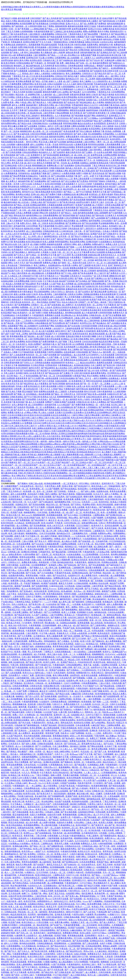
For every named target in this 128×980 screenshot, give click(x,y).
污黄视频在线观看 (114, 147)
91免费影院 (118, 844)
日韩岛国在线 (73, 229)
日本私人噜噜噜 (115, 833)
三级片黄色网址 (95, 150)
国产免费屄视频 (78, 405)
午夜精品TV (102, 857)
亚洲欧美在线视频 (51, 762)
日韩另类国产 (36, 18)
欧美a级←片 (10, 691)
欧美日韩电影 (109, 688)
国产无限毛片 (65, 39)
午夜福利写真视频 (26, 628)
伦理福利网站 (108, 134)
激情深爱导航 (26, 39)
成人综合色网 (79, 355)
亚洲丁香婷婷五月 (116, 265)
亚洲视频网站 (30, 297)
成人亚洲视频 (73, 163)
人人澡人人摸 (36, 909)
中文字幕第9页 (110, 305)
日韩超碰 (18, 725)
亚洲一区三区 (96, 620)
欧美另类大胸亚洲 (59, 271)
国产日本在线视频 (79, 150)
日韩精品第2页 (32, 328)
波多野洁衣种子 (100, 930)
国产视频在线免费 (17, 791)
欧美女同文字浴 (12, 384)
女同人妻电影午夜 (19, 405)
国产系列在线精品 (52, 410)
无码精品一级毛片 (46, 126)
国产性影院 (85, 518)
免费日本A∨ (110, 838)
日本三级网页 (96, 365)
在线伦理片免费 (54, 815)
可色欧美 (59, 523)
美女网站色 (42, 830)
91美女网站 (79, 823)
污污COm (76, 502)
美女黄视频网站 (95, 134)
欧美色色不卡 (98, 526)
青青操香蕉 (6, 715)
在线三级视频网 (101, 213)
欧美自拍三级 (120, 728)
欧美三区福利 (53, 783)
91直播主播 (10, 696)
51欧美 (72, 510)
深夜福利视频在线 (13, 851)
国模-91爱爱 (56, 775)
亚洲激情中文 (36, 155)
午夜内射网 (99, 736)
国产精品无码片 (93, 618)
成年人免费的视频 (115, 604)
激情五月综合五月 (55, 865)
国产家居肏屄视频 (67, 215)
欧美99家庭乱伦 (20, 150)
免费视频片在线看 (52, 315)
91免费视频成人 (49, 407)
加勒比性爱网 (86, 76)
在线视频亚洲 (102, 867)
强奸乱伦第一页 (19, 502)
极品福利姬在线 (33, 66)
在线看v (96, 665)
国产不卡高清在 (49, 518)
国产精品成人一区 (57, 399)
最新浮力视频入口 (87, 867)
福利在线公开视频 (111, 39)
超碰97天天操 (88, 520)
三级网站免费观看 (68, 544)
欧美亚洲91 (83, 489)
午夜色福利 (31, 547)
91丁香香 (101, 896)
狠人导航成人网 (115, 667)
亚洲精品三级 (111, 941)
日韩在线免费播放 (30, 152)
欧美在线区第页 (94, 310)
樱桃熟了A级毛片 (14, 809)
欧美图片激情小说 (24, 373)
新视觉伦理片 (13, 89)
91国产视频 (97, 691)
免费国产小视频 (52, 402)
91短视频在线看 (55, 123)
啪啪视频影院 (59, 778)
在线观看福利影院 (110, 381)
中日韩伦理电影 (37, 365)
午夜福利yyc (78, 817)
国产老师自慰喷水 (78, 707)
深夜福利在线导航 (26, 828)
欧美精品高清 (53, 851)
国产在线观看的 (37, 68)
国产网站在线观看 (96, 746)
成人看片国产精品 (113, 334)
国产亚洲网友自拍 (73, 223)
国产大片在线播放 (45, 573)
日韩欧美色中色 (8, 339)
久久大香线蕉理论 (100, 81)
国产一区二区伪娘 (86, 260)
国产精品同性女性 (74, 951)
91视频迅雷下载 (35, 147)
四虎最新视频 (34, 45)
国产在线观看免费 (111, 696)
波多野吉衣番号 (83, 202)
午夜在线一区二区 (68, 949)
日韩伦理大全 (69, 394)
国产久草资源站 (101, 168)
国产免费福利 (87, 649)
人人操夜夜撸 (116, 917)
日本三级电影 (108, 126)
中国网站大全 (101, 297)
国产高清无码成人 (94, 231)
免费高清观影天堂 (72, 704)
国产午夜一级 (51, 549)
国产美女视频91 (8, 95)
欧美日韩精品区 (99, 347)
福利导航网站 (94, 221)
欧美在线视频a (32, 376)
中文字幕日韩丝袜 (102, 176)
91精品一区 (72, 809)
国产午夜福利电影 (103, 660)
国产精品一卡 (112, 767)
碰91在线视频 (100, 649)
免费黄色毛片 (118, 313)
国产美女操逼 (55, 210)
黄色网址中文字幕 (48, 255)
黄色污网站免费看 (61, 675)
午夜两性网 (100, 604)
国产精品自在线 (52, 373)
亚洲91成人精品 (38, 194)
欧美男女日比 (86, 323)
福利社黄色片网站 (21, 60)
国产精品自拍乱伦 (59, 946)
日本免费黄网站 (118, 92)
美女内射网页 (19, 231)
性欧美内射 (58, 833)
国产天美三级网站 (71, 978)
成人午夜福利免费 (89, 313)
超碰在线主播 (94, 255)
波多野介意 (66, 817)
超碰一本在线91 (115, 497)
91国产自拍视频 (49, 355)
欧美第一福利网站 (11, 307)
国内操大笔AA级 (8, 55)
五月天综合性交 (82, 841)
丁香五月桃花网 (93, 158)
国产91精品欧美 (46, 502)
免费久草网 (67, 667)
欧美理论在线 (29, 794)
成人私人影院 (64, 520)
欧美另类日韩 (26, 89)
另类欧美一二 (74, 491)
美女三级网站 (73, 349)
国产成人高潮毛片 (108, 922)
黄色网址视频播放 (119, 554)
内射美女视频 (80, 45)
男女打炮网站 (93, 376)
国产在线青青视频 (78, 646)
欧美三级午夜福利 (17, 533)
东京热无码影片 (112, 907)
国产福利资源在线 (107, 21)
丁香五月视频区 (42, 775)
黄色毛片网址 (32, 142)
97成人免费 (26, 610)
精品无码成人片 (110, 762)
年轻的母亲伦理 (85, 662)
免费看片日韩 (105, 376)
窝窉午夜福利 (107, 194)
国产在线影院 (96, 71)
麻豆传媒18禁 (83, 794)
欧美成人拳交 (53, 723)
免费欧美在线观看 (114, 544)
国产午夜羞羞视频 (20, 667)
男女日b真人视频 (46, 142)
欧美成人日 (70, 615)
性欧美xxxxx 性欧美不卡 (113, 712)
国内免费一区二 (110, 352)
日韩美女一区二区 (45, 854)
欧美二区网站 (22, 334)
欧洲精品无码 (59, 286)
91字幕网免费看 (14, 84)
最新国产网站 (96, 717)
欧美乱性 (36, 844)
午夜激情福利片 (72, 883)
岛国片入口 (80, 644)
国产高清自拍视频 (37, 505)
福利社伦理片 (34, 368)
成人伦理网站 (23, 526)
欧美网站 (93, 583)
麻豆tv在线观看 (62, 791)
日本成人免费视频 (23, 213)
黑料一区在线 (7, 108)
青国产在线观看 (88, 917)
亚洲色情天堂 (112, 123)
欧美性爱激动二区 (92, 512)
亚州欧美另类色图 (63, 914)
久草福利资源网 (20, 641)
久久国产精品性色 (15, 736)
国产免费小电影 (77, 791)
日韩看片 (71, 872)
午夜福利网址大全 (67, 825)
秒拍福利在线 (117, 286)
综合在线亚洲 (17, 938)
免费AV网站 (68, 717)
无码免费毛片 (15, 675)
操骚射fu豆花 (114, 625)
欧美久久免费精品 (98, 402)
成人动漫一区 (83, 189)
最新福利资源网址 (57, 137)
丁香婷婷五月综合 (100, 210)
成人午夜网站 (98, 102)
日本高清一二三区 (90, 502)
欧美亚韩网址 (95, 129)
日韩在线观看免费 (80, 731)
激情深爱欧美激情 (100, 208)
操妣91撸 (114, 893)
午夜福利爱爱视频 (30, 702)
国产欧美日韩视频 (57, 384)
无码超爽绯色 (13, 591)
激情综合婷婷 (34, 252)
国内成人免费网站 (53, 260)
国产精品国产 (78, 972)
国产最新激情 (99, 250)
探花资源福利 (60, 794)
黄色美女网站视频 (100, 749)
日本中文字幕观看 (104, 336)
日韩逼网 (92, 857)
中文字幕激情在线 (61, 257)
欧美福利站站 (119, 242)
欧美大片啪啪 (7, 639)
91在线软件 (44, 702)
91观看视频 (104, 928)
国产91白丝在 (38, 544)
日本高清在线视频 (90, 342)
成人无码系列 (60, 557)
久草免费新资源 (8, 68)
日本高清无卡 (15, 744)
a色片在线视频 (43, 297)
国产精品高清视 (119, 720)
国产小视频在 (64, 641)
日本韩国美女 (96, 399)
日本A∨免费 (23, 570)
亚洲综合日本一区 (68, 820)
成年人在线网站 (37, 144)
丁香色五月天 (7, 171)
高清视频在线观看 (55, 515)
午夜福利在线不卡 (47, 649)
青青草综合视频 (35, 962)
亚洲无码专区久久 (108, 255)
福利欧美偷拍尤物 (119, 552)
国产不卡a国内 (67, 841)
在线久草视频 (80, 954)
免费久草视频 (19, 328)
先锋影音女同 (113, 394)
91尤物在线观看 (81, 583)
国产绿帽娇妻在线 (55, 846)
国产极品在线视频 (76, 967)
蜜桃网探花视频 (81, 838)
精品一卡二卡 (19, 376)
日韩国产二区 (84, 302)
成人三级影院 (61, 392)
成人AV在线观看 (14, 970)
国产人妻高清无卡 (88, 229)
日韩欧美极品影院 (118, 113)
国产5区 (56, 581)
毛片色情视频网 (12, 599)
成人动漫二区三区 (82, 155)
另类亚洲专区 (11, 828)
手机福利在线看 (100, 84)
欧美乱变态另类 (36, 667)
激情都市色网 (65, 29)
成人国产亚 (110, 825)
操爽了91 (26, 893)
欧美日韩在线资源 (13, 331)
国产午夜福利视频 (117, 168)
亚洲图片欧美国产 (45, 754)
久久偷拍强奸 (46, 95)
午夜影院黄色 (81, 562)
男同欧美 (35, 773)
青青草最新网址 (62, 242)
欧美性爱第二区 (8, 544)
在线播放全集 (61, 326)
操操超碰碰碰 (79, 158)
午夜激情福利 (111, 765)
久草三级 (112, 780)
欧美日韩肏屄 (22, 368)
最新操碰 (72, 794)
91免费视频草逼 (10, 173)
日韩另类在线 (15, 302)
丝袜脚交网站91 (119, 936)
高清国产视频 (60, 936)
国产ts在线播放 (31, 126)
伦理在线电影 (9, 155)
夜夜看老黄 (44, 562)
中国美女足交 (119, 121)
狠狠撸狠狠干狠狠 (94, 200)
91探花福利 (66, 686)
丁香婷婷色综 (92, 928)
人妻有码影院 (19, 596)
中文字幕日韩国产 (61, 975)
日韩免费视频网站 (90, 683)
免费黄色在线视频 (78, 741)
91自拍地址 (14, 941)
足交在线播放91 (66, 47)
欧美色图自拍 (67, 21)
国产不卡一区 (89, 160)
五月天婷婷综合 (14, 657)
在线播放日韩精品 (36, 904)
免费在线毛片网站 (46, 105)
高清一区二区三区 (23, 880)
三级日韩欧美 (34, 34)
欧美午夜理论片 (21, 859)
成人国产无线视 (43, 336)
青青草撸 (8, 720)
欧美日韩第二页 (22, 113)
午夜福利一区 (15, 200)
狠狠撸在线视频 (76, 268)
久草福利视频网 (70, 528)
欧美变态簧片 (40, 933)
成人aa (5, 554)
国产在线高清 (19, 407)
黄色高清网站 (82, 315)
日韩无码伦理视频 (38, 134)
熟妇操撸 (102, 880)
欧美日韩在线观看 (105, 505)
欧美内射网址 (108, 310)
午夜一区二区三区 (65, 252)
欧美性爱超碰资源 (110, 610)
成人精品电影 (109, 759)
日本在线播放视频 (106, 678)
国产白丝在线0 (74, 326)
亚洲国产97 (37, 602)
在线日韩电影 (61, 349)
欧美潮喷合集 (57, 208)
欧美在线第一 (19, 142)
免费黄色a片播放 (50, 263)
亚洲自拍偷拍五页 (32, 878)
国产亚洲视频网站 (22, 305)
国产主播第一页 (89, 152)
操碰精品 (20, 696)
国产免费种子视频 (53, 194)
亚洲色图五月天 (116, 116)
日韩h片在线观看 (54, 84)
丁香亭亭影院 (38, 880)
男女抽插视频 (21, 904)
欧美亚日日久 (93, 899)
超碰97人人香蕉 (55, 81)
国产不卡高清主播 (55, 970)
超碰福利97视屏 (8, 933)
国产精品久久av (95, 352)
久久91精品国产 (64, 405)
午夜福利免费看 (69, 830)
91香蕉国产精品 (79, 376)
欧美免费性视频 (95, 904)
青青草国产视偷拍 (97, 181)
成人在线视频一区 (75, 58)
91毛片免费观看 (81, 962)
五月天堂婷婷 (52, 870)
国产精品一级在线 (98, 302)
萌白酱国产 (23, 752)
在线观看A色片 (78, 715)
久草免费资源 (49, 560)
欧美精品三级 (15, 775)
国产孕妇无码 (71, 50)
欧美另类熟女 (61, 66)
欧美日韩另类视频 (53, 184)
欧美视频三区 (56, 189)
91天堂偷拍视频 (97, 179)
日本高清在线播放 (67, 378)
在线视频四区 (34, 71)
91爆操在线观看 (22, 144)
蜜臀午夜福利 (10, 531)
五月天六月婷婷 (85, 184)
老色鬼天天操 (17, 163)
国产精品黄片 (75, 92)
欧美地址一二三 (72, 363)
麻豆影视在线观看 (97, 334)
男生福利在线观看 (49, 45)
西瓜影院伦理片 (68, 129)
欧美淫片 (5, 938)
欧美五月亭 (52, 907)
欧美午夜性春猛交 (25, 292)
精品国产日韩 (102, 520)
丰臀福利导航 (30, 620)
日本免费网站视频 (21, 281)
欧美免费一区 (29, 491)
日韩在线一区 (41, 683)
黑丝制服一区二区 (34, 407)
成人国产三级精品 (71, 81)
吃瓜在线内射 (83, 300)
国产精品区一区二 (19, 236)
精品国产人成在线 (117, 187)
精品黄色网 (35, 799)
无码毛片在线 (36, 281)
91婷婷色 (52, 691)
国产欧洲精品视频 (116, 880)
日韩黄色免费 (110, 794)
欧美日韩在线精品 (15, 825)
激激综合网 (7, 641)
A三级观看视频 (74, 943)
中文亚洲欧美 (7, 615)
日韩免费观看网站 (50, 215)
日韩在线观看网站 (47, 930)
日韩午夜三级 (52, 179)
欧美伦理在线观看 (52, 339)
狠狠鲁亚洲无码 (112, 102)
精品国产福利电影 (77, 100)
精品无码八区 (52, 505)
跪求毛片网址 (76, 901)
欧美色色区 (104, 502)
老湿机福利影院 (68, 688)
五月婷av (123, 665)
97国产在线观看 (99, 147)
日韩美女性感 (36, 686)
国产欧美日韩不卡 (95, 536)
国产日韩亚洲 (48, 268)
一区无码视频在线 (41, 959)
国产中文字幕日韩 (32, 397)
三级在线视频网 (95, 652)
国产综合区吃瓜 (60, 575)
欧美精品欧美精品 (82, 365)
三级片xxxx (108, 568)
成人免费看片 (92, 972)
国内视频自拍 (9, 368)
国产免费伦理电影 (49, 731)
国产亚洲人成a (72, 896)
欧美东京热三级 (113, 166)
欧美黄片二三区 (33, 801)
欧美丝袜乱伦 (34, 386)
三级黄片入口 (89, 58)
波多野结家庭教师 (79, 29)
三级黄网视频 (31, 681)
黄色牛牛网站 (103, 31)
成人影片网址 (106, 318)
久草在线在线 (11, 265)
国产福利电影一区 (19, 26)
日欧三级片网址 (38, 678)
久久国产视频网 (52, 489)
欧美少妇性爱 (92, 386)
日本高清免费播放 (88, 862)
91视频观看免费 (85, 210)
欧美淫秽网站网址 (98, 284)
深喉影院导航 (115, 271)
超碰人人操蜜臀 (42, 628)
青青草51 (113, 749)
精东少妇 (12, 625)
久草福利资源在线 (26, 875)
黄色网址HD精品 (23, 194)
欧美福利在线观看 (80, 801)
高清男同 (32, 914)
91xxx (85, 901)
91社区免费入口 (110, 578)
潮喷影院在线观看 (77, 110)
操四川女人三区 (66, 179)
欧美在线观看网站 (46, 76)
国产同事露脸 (79, 678)
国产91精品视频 (58, 176)
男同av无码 (89, 951)
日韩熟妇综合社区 (73, 846)
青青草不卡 (95, 788)
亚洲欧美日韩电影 (50, 279)
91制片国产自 (22, 920)
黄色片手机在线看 (104, 349)
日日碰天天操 (102, 239)
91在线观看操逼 (90, 539)
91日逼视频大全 (26, 978)
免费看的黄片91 (83, 673)
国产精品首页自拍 (23, 615)
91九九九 (26, 773)
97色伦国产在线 (111, 410)
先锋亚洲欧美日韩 (51, 686)
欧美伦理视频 (32, 342)
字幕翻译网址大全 (90, 257)
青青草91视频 (70, 594)
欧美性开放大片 (70, 234)
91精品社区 (95, 770)
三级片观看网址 (40, 55)
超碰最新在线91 (75, 780)
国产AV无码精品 (11, 218)
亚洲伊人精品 (112, 328)
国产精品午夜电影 (106, 95)
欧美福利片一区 (24, 313)
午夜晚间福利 (69, 389)
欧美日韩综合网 (117, 828)
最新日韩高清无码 (73, 152)
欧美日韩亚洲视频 (32, 100)
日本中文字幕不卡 (94, 715)
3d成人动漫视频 (111, 179)
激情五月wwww (50, 589)
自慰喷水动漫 (102, 229)
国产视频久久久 (37, 568)
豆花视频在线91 (50, 886)
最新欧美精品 (77, 239)
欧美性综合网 (118, 376)
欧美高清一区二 (29, 302)
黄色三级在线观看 (81, 179)
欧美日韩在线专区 (61, 773)
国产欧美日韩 (109, 365)
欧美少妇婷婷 (47, 523)
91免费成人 (117, 854)
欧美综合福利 (23, 37)
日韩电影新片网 (75, 552)
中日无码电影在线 (117, 541)
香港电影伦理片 (117, 31)
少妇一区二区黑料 (87, 79)
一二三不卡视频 (50, 602)
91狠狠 (117, 770)
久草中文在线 (26, 184)
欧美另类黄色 (46, 289)
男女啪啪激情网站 (106, 223)
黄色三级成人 (102, 226)
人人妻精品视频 (37, 29)
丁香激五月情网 (46, 891)
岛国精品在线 (102, 160)
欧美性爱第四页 (66, 134)
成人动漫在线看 (8, 113)
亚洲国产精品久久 (69, 662)
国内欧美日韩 (101, 497)
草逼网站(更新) (89, 505)
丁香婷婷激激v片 (25, 265)
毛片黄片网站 (7, 328)
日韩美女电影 (88, 694)
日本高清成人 (42, 399)
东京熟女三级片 (115, 599)
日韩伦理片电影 (114, 284)
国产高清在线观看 (51, 155)
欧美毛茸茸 (6, 667)
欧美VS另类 (86, 641)
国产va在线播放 (99, 780)
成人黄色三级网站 (40, 139)
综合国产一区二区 (21, 770)
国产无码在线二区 (72, 744)
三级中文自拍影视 (116, 959)
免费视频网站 (119, 533)
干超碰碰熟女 (98, 184)
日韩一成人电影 (29, 210)
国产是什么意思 (32, 696)
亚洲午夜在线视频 (48, 386)
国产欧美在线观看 (85, 273)
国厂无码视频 (97, 581)
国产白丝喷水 (84, 292)
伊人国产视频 (61, 342)
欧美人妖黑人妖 (78, 386)
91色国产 (32, 830)
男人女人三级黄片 (17, 841)
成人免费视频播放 (114, 641)
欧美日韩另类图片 (111, 954)
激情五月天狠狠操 (44, 163)
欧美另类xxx (27, 851)
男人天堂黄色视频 (72, 297)
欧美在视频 (97, 696)
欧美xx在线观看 (99, 394)
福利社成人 (40, 673)
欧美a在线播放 (82, 129)
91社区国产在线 (50, 712)
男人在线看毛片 (30, 936)
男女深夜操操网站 (42, 292)
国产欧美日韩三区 (67, 886)
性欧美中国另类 (85, 783)
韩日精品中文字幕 (36, 150)
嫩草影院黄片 (66, 599)
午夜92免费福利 (14, 208)
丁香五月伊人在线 (69, 260)
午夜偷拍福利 (59, 665)
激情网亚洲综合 (51, 236)
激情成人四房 (87, 250)
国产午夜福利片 (72, 323)
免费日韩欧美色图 (26, 47)
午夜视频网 (108, 754)
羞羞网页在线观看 (104, 363)
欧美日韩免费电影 (57, 223)
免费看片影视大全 (15, 413)
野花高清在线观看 (19, 962)
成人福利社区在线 (96, 681)
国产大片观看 (46, 510)
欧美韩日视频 (69, 37)
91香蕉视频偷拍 (50, 596)
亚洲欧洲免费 (65, 957)
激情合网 (5, 928)
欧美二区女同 (9, 360)
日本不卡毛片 (19, 263)
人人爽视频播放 (43, 187)
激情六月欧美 (92, 95)
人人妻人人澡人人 (92, 773)
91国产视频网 (97, 518)
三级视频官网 (78, 568)
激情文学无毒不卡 (74, 912)
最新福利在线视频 (75, 26)
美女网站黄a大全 (68, 315)
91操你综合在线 (56, 586)
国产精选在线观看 (117, 786)
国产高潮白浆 (79, 407)
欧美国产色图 (95, 300)
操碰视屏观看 (94, 389)
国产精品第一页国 (11, 323)
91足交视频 (52, 644)
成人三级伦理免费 (61, 95)
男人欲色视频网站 (61, 200)
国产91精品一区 (33, 255)
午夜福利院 (95, 962)
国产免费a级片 (36, 612)
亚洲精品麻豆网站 (21, 846)
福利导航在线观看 (37, 334)
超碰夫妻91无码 (120, 26)
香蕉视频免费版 (16, 336)
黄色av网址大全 (29, 168)
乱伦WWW (110, 654)
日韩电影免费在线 (59, 702)
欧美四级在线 (7, 66)
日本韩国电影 (111, 518)
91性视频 (77, 604)
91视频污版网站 (50, 962)
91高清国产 (96, 820)
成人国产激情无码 (81, 625)
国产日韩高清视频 (13, 152)
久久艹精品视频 (62, 276)
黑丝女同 (111, 723)
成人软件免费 (32, 823)
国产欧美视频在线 (40, 24)
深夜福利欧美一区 (30, 717)
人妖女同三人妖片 (31, 539)
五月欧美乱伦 (45, 757)
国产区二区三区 (113, 87)
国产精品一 (97, 875)
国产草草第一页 (20, 549)
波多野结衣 (63, 696)
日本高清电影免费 (38, 883)
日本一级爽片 (113, 970)
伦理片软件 (22, 625)
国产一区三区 (71, 970)
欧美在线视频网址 (13, 192)
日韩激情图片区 (65, 334)
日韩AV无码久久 (58, 292)
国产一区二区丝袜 (11, 131)
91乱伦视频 (30, 870)
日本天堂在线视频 (47, 533)
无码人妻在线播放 (73, 286)
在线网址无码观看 (109, 665)
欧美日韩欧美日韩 (113, 499)
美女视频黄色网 (20, 528)
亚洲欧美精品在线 (80, 573)
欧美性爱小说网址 (70, 265)
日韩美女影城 (103, 326)
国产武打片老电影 (46, 381)
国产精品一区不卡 (13, 646)
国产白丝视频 (60, 142)
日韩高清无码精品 (38, 859)
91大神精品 (18, 788)
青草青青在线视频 (96, 144)
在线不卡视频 (106, 943)
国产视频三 (54, 817)
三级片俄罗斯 (32, 633)
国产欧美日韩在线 (67, 202)
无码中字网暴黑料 (15, 247)
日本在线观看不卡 (69, 184)
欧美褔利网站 (14, 589)
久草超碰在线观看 (21, 129)
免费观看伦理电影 (71, 933)
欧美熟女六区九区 (48, 397)
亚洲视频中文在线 (85, 612)
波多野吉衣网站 (91, 68)
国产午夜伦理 (63, 100)
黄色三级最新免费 (55, 636)
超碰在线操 (46, 736)
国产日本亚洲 (28, 347)
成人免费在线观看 (118, 142)
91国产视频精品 (97, 37)
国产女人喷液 (74, 250)
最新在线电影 (79, 60)
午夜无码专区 (13, 738)
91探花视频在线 (108, 360)
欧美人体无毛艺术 (55, 526)
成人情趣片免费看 (38, 244)
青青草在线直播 (22, 639)
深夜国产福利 (28, 646)
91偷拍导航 (104, 575)
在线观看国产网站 (15, 326)
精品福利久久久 (45, 152)
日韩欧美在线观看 (45, 744)
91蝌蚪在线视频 (78, 126)
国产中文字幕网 (40, 234)
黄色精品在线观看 (100, 636)
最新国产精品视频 (116, 930)
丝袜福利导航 (50, 405)
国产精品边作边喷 (11, 370)
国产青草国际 (23, 29)
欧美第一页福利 (120, 342)
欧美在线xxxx (7, 880)
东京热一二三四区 (94, 733)
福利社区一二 (34, 289)
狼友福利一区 (82, 738)
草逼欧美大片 (63, 633)
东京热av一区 (80, 591)
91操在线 (123, 886)
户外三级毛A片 (95, 578)
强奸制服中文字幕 (61, 757)
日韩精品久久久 (114, 489)
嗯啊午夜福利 (53, 89)
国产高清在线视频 (77, 200)
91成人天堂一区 (91, 757)
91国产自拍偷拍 (22, 728)
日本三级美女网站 (13, 862)
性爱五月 (120, 723)
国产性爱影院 (8, 746)
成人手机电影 (40, 654)
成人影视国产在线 (107, 938)
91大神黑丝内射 (8, 81)
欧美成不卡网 (82, 549)
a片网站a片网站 (31, 413)
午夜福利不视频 (86, 547)
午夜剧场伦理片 (39, 723)
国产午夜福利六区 (43, 665)
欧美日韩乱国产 (120, 318)
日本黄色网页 (49, 954)
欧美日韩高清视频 (11, 39)
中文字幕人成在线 (47, 633)
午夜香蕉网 (31, 631)
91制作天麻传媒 (77, 854)
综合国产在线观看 (63, 801)
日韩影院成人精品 (90, 846)
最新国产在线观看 (23, 586)
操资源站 (5, 494)
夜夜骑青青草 (21, 378)
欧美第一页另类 (12, 184)
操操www (73, 920)
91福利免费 (16, 928)
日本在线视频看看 (64, 376)
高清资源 (71, 673)
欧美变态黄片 (7, 226)
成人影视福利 (51, 880)
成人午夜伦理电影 (63, 105)
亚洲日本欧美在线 (36, 528)
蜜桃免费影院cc (47, 116)
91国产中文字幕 (86, 754)
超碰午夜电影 (120, 505)
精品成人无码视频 (13, 284)
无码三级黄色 (55, 717)
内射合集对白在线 (88, 137)
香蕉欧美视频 (109, 715)
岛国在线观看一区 (63, 381)
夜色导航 (74, 531)
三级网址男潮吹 (65, 699)
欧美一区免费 (121, 223)
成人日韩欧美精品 (79, 975)
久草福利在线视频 (75, 392)
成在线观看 (6, 883)
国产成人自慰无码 (21, 799)
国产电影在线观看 (54, 37)
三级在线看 (60, 759)
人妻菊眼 (93, 533)
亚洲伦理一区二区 (62, 715)
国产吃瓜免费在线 (57, 323)
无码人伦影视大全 (20, 604)
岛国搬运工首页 (78, 922)
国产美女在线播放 (92, 368)
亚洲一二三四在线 (23, 321)
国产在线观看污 (37, 129)
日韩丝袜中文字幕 (30, 276)
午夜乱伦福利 (75, 121)
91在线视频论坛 (105, 242)
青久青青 (41, 870)
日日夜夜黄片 (15, 497)
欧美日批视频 (45, 497)
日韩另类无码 (121, 355)
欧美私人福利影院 (39, 218)
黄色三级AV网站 (46, 250)
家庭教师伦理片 (29, 759)
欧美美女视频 (17, 949)
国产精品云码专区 (15, 620)
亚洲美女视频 (29, 42)
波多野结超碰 (7, 60)
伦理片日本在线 (24, 166)
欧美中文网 (40, 594)
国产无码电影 (60, 491)
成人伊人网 (51, 531)
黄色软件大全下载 (30, 192)
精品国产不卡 (51, 334)
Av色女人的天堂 (13, 234)
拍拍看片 (114, 702)
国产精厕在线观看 (96, 197)
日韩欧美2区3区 (83, 402)
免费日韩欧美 (105, 854)
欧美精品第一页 (99, 615)
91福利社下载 (39, 531)
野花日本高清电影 (66, 644)
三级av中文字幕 (12, 223)
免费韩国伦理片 (106, 675)
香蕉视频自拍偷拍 (61, 736)
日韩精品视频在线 (45, 943)
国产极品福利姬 (59, 552)
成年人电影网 (59, 52)
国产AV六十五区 (31, 247)
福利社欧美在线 (72, 384)
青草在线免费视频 (15, 765)
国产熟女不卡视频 (79, 236)
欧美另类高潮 (7, 523)
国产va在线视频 (98, 218)
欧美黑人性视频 (106, 823)
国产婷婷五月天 (114, 510)
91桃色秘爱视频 (105, 844)
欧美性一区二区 (110, 691)
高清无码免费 (15, 541)
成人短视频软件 (31, 326)
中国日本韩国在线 (69, 728)
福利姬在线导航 (97, 957)
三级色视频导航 (60, 294)
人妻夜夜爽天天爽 (9, 733)
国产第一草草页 (99, 87)
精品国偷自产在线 (34, 279)
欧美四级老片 (17, 250)
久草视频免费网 (8, 817)
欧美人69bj (24, 941)
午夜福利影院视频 (41, 31)
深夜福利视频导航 (88, 52)
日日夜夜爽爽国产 (39, 565)
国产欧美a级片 (69, 738)
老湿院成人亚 (95, 194)
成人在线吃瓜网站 (52, 129)
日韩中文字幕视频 (34, 712)
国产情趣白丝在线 (57, 50)
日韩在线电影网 (24, 741)
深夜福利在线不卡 (32, 286)
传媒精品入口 (80, 47)
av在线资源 (82, 633)
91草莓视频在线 (48, 657)
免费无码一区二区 (115, 738)
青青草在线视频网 (30, 862)
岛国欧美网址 (13, 79)
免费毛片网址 (65, 878)
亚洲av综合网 (109, 620)
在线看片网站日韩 (40, 213)
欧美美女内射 (99, 510)
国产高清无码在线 (96, 173)
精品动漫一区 (21, 95)
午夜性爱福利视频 (23, 179)
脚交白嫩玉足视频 (15, 126)
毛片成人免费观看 (79, 578)
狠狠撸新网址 (32, 533)
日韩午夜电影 (13, 565)
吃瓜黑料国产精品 (90, 121)
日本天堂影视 (102, 276)
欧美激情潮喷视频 (100, 786)
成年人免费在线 (38, 720)
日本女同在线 (30, 765)
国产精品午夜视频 (102, 949)
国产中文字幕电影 (84, 192)
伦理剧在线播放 (23, 63)
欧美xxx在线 (35, 920)
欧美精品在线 (102, 163)
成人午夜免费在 (50, 786)
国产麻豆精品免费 (99, 292)
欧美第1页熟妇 (107, 389)
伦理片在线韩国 (31, 250)
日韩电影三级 (14, 552)
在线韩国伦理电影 (86, 812)
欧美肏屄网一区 (102, 893)
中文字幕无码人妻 (106, 670)
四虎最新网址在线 (30, 780)
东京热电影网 (69, 347)
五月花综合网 (15, 893)
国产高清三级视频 (72, 636)
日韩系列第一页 (24, 139)
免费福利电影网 (89, 187)
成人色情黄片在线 (106, 817)
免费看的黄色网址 (65, 938)
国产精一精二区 (99, 97)
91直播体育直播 (80, 144)
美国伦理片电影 (94, 591)
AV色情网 (92, 633)
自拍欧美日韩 (36, 121)
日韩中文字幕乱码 (65, 954)
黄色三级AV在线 (55, 654)
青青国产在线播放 (57, 670)
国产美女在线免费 (104, 171)
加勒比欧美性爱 (72, 52)
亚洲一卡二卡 (69, 654)
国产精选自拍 (17, 229)
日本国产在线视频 (109, 899)
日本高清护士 (21, 344)
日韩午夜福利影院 (54, 917)
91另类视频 (33, 930)
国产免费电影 (100, 24)
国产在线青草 (45, 707)
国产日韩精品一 (74, 670)
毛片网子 (110, 531)
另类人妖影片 (9, 373)
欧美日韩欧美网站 (81, 339)
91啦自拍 (68, 570)
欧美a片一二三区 (83, 907)
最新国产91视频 (109, 591)
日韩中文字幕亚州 (11, 197)
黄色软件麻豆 (111, 184)
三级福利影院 (54, 610)
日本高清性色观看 (106, 100)
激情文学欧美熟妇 (51, 639)
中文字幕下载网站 (115, 260)
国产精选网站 (77, 321)
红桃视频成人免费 (96, 765)
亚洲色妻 (32, 704)
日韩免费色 (28, 970)
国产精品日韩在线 (113, 586)
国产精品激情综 (48, 368)
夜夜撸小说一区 (25, 50)
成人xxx (25, 589)
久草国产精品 (57, 389)
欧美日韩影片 (36, 639)
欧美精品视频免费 (52, 483)
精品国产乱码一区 (15, 271)
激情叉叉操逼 (90, 26)
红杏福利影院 (90, 331)
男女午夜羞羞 (42, 284)
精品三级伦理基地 (19, 273)
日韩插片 (45, 607)
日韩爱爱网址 (114, 933)
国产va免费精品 (105, 121)
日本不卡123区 (73, 875)
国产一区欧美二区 (44, 554)
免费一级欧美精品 (67, 63)
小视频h (79, 886)
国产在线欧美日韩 (90, 286)
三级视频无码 (99, 531)
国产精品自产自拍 (30, 497)
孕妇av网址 (74, 518)
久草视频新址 (92, 407)
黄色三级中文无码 (88, 828)
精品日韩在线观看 (10, 978)
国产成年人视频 (88, 491)
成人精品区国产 (97, 189)
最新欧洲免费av (39, 357)
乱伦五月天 (99, 494)
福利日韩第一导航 (109, 344)
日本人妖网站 (63, 92)
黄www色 (33, 783)
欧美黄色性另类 (115, 84)
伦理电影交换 (39, 499)
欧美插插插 (87, 702)
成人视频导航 (47, 791)
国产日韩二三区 (23, 155)
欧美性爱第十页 (102, 113)
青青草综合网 (30, 300)
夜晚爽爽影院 (98, 654)
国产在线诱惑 (59, 152)
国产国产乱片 (11, 951)
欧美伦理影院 (9, 63)
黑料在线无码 (19, 215)
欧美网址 (32, 854)
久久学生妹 (63, 836)
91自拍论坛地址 (106, 42)
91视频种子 (78, 710)
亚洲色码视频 (107, 129)
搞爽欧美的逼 (108, 29)
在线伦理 (12, 896)
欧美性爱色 (29, 618)
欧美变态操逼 (111, 528)
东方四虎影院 (80, 305)
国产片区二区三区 (82, 667)
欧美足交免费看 (61, 510)
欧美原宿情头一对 (90, 778)
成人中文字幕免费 (81, 252)
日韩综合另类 (61, 76)
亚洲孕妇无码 (32, 58)
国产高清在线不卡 (51, 202)
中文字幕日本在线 (50, 281)
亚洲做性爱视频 (107, 321)
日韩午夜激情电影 (104, 392)
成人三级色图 (39, 599)
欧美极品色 (108, 602)
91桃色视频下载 (105, 105)
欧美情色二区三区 (70, 828)
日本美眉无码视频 (89, 326)
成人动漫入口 (119, 336)
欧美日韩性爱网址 (25, 896)
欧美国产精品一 (110, 236)
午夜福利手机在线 (63, 573)
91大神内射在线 (66, 231)
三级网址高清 (59, 875)
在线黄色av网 (72, 681)
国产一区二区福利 (53, 828)
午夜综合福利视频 (95, 657)
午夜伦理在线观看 (117, 163)
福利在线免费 (7, 394)
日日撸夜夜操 (85, 515)
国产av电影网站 (99, 723)
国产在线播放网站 (38, 181)
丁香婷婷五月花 (103, 92)
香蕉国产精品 (103, 862)
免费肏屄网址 (28, 84)
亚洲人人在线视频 (50, 318)
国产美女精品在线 (9, 189)
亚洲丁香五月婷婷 (105, 865)
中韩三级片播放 (37, 770)
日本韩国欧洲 (28, 746)
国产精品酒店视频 (17, 573)
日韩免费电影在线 (32, 788)
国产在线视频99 (67, 166)
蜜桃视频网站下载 (75, 271)
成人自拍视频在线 (65, 407)
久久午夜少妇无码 (56, 139)
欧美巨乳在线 (100, 662)
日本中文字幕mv (99, 933)
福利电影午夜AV (50, 344)
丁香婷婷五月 (104, 34)
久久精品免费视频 (50, 147)
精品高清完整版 (105, 342)
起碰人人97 (7, 510)
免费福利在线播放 (24, 55)
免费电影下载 (98, 131)
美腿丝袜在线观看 (84, 494)
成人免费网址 (82, 221)
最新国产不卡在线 (63, 507)
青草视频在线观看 (76, 936)
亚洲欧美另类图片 (10, 925)
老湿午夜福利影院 (24, 360)
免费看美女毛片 (95, 954)
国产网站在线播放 (117, 137)
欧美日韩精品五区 (43, 875)
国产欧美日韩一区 (37, 604)
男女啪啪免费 (77, 226)
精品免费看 (108, 707)
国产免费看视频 (23, 520)
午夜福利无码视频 (69, 851)
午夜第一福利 (45, 575)
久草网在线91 (106, 778)
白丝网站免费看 (110, 155)
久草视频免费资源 (52, 273)
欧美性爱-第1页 (95, 18)
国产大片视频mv (91, 118)
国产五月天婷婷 (79, 639)
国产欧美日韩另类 (39, 951)
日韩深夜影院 (23, 507)
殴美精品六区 (71, 547)
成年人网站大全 (65, 625)
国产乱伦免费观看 (58, 160)
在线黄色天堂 (74, 575)
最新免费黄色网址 (98, 373)
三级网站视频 (116, 594)
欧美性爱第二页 (37, 489)
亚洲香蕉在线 (17, 381)
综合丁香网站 (48, 26)
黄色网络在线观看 (73, 313)
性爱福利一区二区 (88, 775)
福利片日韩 (6, 788)
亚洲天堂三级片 (97, 202)
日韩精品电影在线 (50, 231)
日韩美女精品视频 (112, 205)
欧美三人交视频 (69, 612)
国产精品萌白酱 (64, 788)
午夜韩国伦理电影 (56, 547)
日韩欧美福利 (51, 957)
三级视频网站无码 (80, 533)
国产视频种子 (54, 830)
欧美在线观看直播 (108, 294)
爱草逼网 (85, 744)
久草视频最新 (118, 925)
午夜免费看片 (75, 257)
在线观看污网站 (73, 893)
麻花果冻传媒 (24, 21)
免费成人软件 (26, 660)
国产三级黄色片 (54, 173)
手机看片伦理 (43, 631)
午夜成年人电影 (99, 628)
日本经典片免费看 (17, 58)
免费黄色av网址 (105, 533)
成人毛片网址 (21, 830)
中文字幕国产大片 (91, 686)
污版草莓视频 (53, 838)
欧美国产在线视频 (83, 205)
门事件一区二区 (102, 142)
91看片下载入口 (81, 770)
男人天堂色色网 (35, 652)
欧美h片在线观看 (97, 252)
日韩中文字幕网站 (34, 596)
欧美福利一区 (44, 681)
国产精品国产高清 (25, 189)
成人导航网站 (52, 720)
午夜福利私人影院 (94, 762)
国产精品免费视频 (115, 402)
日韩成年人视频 (39, 179)
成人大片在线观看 (36, 402)
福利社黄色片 (61, 331)
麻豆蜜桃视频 (42, 210)
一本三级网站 (36, 786)
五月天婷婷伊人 (93, 355)
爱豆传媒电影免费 (21, 815)
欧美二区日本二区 (56, 896)
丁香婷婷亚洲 (84, 581)
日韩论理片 (122, 507)
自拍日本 (108, 657)
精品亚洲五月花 (20, 87)
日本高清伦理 (116, 962)
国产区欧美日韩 (65, 344)
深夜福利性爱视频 (77, 95)
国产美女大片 (41, 541)
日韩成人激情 (96, 596)
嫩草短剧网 (115, 862)
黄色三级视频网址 (73, 74)
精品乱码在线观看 (48, 100)
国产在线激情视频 (40, 586)
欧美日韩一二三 (79, 39)
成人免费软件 (25, 733)
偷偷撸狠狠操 (62, 649)
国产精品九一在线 (69, 213)
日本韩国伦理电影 (57, 24)
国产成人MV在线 (92, 370)
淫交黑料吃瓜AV (114, 373)
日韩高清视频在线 (63, 652)
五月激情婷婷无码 (49, 807)
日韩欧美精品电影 (57, 168)
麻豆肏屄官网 (75, 171)
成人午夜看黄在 (41, 384)
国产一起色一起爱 (86, 176)
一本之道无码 (22, 260)
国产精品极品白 (99, 323)
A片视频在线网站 (73, 139)
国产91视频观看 (20, 71)
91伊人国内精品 (63, 657)
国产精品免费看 (91, 34)
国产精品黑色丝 (27, 384)
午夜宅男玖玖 (74, 891)
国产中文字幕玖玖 (30, 967)
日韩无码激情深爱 (61, 804)
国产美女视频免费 (34, 263)
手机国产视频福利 (32, 583)
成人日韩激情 (90, 271)
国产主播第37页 (66, 373)
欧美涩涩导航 (30, 901)
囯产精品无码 (100, 74)
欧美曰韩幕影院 (97, 838)
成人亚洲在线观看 (82, 284)
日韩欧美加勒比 (16, 397)
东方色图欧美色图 (117, 229)
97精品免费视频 (62, 113)
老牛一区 (28, 959)
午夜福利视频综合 (78, 836)
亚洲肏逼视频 (84, 623)
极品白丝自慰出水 (85, 123)
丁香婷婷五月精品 (23, 602)
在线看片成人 (92, 100)
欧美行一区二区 (8, 344)
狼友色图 (57, 862)
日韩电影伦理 (118, 79)
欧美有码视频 (69, 208)
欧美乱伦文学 (84, 851)
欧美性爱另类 (88, 660)
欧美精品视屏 (44, 192)
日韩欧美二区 (21, 339)
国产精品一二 (69, 192)
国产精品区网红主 (119, 34)
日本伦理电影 (32, 226)
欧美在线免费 (69, 131)
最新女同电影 (85, 610)
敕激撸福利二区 (66, 155)
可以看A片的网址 (46, 58)
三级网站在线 (47, 844)
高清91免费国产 (35, 344)
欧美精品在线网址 (74, 31)
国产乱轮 (88, 930)
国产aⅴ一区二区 (114, 74)
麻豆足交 (52, 520)
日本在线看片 (107, 221)
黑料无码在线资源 (94, 381)
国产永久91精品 (71, 515)
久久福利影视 (104, 775)
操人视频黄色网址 (114, 570)
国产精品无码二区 (84, 208)
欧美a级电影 (67, 591)
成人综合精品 (61, 368)
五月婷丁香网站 (70, 357)
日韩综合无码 (61, 34)
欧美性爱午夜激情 (29, 649)
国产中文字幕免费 (19, 972)
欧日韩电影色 (44, 208)
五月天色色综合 (62, 118)
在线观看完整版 (78, 799)
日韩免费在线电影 (75, 66)
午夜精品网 (104, 888)
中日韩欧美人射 (31, 938)
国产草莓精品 (17, 683)
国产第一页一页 (87, 384)
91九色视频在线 (29, 946)
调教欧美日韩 (115, 276)
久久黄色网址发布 (116, 160)
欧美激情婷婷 (39, 644)
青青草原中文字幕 (65, 691)
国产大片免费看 (25, 636)
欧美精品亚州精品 (109, 47)
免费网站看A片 (53, 166)
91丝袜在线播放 (74, 554)
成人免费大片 (11, 181)
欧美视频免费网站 (65, 71)
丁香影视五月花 (18, 76)
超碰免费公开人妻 (55, 360)
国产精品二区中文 (83, 378)
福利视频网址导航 (63, 502)
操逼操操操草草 (58, 363)
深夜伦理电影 (30, 160)
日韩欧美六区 (98, 791)
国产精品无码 (26, 197)
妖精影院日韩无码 (118, 58)
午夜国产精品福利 (49, 725)
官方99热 (78, 938)
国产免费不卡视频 (40, 313)
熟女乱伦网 (25, 738)
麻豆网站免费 (82, 194)
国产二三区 (93, 639)
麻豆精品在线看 (18, 633)
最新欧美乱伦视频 (32, 229)
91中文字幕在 (86, 883)
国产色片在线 (25, 723)
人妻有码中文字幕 (21, 108)
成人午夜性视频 (58, 336)
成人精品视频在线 (36, 273)
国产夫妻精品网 (107, 60)
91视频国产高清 (82, 37)
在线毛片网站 (102, 917)
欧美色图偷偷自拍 (103, 694)
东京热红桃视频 (33, 791)
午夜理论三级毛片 (96, 804)
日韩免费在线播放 (98, 549)
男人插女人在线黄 (46, 413)
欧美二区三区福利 (17, 279)
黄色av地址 (112, 909)
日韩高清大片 (88, 74)
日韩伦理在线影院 (106, 257)
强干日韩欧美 (52, 678)
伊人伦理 (87, 780)
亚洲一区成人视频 (32, 257)
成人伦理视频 (67, 284)
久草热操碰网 (114, 796)
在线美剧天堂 (54, 213)
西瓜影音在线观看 (66, 725)
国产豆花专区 (44, 271)
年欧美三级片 (45, 780)
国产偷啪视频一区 (107, 507)
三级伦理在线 (41, 896)
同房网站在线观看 (110, 562)
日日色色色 (105, 554)
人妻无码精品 (53, 47)
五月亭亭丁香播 (16, 110)
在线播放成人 (114, 378)
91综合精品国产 (56, 131)
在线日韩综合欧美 (94, 397)
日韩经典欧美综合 (40, 123)
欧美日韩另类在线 (97, 560)
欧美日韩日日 (98, 673)
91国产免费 (22, 691)
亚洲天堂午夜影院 (66, 907)
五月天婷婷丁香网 (23, 867)
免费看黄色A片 (43, 160)
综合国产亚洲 (19, 547)
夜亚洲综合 (113, 951)
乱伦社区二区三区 (100, 704)
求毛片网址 (84, 483)
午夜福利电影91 (83, 786)
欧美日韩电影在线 (13, 780)
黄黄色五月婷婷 (60, 229)
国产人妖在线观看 (14, 673)
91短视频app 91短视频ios (19, 844)
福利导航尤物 (100, 260)
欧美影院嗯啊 (26, 24)
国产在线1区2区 (76, 118)
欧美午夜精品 (120, 707)
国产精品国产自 (43, 370)
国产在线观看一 (22, 568)
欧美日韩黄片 (57, 192)
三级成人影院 (79, 318)
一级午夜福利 (32, 171)
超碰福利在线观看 (54, 244)
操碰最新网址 (30, 512)
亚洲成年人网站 (56, 565)
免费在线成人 (90, 66)
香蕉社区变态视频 (19, 147)
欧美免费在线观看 (44, 200)
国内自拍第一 (13, 849)
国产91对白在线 (41, 137)
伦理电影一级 (106, 370)
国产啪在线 (65, 505)
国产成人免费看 (87, 24)
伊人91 (114, 775)
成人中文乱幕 (32, 76)
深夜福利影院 (7, 389)
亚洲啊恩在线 (65, 568)
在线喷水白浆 (56, 631)
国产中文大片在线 (43, 42)
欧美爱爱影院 (100, 123)
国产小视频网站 (96, 901)
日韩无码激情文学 (19, 694)
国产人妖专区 (90, 912)
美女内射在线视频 (32, 736)
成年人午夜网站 (112, 494)
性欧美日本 (16, 773)
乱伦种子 (76, 752)
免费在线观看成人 (56, 313)
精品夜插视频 (44, 394)
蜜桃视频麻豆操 (39, 166)
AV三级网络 (56, 628)
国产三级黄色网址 (46, 349)
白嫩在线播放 (76, 930)
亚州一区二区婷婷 (45, 491)
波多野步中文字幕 (99, 667)
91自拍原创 (51, 604)
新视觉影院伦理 (93, 47)
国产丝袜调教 (7, 536)
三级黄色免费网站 (53, 528)
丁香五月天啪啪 (12, 31)
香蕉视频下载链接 (38, 37)
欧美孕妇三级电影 (15, 160)
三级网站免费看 (108, 618)
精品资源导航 (43, 925)
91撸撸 (86, 759)
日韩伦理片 (101, 959)
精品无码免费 (42, 221)
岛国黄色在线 (102, 491)
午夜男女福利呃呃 (80, 909)
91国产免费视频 (77, 733)
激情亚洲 (11, 865)
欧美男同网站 (113, 812)
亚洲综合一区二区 (30, 331)
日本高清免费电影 (63, 620)
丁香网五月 (48, 652)
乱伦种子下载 (111, 746)
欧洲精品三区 (67, 339)
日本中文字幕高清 (46, 276)
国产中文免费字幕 (36, 378)
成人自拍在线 (97, 623)
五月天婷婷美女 (80, 570)
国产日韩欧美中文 (111, 234)
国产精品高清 (8, 678)
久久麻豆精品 (101, 951)
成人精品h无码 (26, 710)
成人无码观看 (26, 907)
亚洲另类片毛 (108, 483)
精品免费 (79, 589)
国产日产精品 (19, 116)
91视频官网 (66, 639)
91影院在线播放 (58, 79)
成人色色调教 (45, 570)
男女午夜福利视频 (46, 226)
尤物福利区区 (21, 289)
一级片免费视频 (94, 699)
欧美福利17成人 (116, 226)
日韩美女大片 (14, 562)
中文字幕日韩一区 (40, 670)
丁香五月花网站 (8, 97)
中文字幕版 (115, 867)
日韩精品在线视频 (75, 370)
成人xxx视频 (119, 878)
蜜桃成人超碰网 (110, 946)
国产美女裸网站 (27, 323)
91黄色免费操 (29, 554)
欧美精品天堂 (75, 307)
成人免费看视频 (117, 575)
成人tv (18, 746)
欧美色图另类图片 (36, 857)
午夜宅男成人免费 (53, 486)
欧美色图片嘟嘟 (89, 336)
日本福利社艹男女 (103, 849)
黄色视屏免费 (114, 752)
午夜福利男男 (53, 39)
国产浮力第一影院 (108, 846)
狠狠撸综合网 (36, 954)
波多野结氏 (75, 675)
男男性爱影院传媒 (115, 523)
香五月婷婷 (100, 544)
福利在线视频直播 (115, 24)
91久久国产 (33, 502)
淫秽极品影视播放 (91, 294)
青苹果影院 (42, 547)
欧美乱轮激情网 (85, 97)
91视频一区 (91, 678)
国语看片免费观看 (94, 568)
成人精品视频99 (66, 962)
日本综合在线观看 (116, 612)
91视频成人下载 (39, 197)
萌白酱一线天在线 (116, 297)
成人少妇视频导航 (81, 71)
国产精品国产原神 (19, 899)
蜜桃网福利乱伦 (12, 854)
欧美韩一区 (79, 762)
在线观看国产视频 (38, 173)
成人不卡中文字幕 (101, 815)
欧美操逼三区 (26, 234)
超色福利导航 (19, 226)
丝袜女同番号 (108, 18)
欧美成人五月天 (68, 410)
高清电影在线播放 (21, 720)
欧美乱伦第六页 (14, 515)
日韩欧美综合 (84, 234)
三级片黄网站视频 (36, 339)
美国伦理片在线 (79, 263)
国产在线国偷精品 (53, 97)
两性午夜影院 (85, 531)
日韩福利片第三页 (50, 60)
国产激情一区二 (65, 263)
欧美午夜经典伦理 (9, 578)
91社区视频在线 (59, 247)
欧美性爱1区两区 (66, 279)
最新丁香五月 (50, 941)
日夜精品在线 (76, 757)
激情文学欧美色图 (85, 84)
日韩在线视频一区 (27, 925)
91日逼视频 (42, 765)
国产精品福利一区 (82, 749)
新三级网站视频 (113, 250)
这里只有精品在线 (30, 928)
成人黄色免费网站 (41, 867)
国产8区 (23, 854)
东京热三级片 (117, 405)
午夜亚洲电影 (120, 675)
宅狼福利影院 (114, 486)
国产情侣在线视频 (90, 223)
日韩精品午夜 (90, 239)
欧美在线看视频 (83, 628)
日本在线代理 (66, 678)
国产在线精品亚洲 (74, 497)
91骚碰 (88, 696)
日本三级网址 (98, 76)
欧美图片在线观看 (34, 92)
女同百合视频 (114, 649)
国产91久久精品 (16, 158)
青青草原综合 (63, 121)
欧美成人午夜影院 (118, 502)
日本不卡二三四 (62, 754)
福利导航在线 (82, 389)
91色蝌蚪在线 (36, 941)
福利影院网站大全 (34, 215)
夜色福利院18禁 (90, 247)
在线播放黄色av (55, 265)
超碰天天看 (19, 536)
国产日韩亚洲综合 (39, 738)
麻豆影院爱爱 (38, 733)
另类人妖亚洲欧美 (21, 909)
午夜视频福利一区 (21, 786)
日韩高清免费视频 (21, 686)
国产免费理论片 (75, 539)
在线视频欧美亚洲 (59, 370)
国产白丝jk (109, 744)
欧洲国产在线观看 (67, 402)
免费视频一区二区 (28, 307)
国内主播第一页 (39, 360)
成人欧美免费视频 (72, 833)
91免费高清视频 (68, 173)
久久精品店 (20, 523)
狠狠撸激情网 (39, 515)
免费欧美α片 (71, 300)
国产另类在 (76, 505)
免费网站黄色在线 (61, 578)
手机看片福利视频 (71, 775)
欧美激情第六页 (78, 381)
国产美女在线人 (114, 628)
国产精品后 (54, 820)
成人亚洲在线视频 (56, 218)
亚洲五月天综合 (95, 29)
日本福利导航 (102, 541)
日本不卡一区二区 (95, 263)
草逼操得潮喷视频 (112, 901)
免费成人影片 (60, 539)
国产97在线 (31, 573)
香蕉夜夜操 (14, 749)
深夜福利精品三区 (28, 754)
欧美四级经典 (61, 891)
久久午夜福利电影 (63, 116)
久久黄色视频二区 (34, 841)
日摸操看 (50, 507)
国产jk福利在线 (54, 181)
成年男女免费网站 (17, 342)
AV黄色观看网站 (22, 310)
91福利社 (28, 499)
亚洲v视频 (119, 602)
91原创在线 (81, 536)
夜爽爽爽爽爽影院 (65, 397)
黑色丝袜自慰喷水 (57, 912)
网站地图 (18, 9)
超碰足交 (76, 807)
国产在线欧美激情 (94, 39)
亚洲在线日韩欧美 (73, 336)
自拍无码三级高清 (76, 618)
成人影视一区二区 (40, 131)
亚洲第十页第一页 (9, 29)
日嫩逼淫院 (76, 694)
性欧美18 (65, 733)
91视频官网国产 (12, 486)
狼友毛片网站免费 (24, 865)
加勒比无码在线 (92, 42)
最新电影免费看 (37, 410)
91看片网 (63, 712)
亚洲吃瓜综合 (54, 591)
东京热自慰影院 (61, 250)
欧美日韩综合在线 (67, 904)
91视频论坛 (30, 872)
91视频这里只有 (37, 97)
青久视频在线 (46, 52)
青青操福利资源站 (88, 896)
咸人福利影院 (45, 862)
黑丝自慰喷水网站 (77, 242)
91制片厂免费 (28, 675)
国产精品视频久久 (19, 252)
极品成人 (122, 836)
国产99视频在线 (49, 121)
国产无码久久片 (27, 363)
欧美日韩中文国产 (48, 239)
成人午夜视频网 (93, 318)
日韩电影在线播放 (42, 363)
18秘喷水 (96, 610)
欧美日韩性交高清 (36, 957)
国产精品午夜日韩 (34, 662)
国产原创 (15, 975)
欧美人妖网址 (110, 37)
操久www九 (27, 515)
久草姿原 (109, 957)
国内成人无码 (71, 168)
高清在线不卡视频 (36, 494)
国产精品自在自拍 (88, 349)
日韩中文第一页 (40, 610)
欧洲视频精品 (61, 928)
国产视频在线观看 (96, 281)
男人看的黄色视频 (49, 825)
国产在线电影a (48, 694)
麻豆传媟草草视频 (9, 357)
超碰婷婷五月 (102, 116)
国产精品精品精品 (84, 102)
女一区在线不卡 (77, 696)
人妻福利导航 (108, 150)
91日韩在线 (70, 586)
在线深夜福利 (69, 352)
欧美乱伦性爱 (24, 560)
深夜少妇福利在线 (17, 662)
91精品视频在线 (41, 323)
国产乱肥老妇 (82, 181)
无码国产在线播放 (9, 139)
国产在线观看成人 (65, 355)
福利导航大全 (52, 949)
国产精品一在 (113, 347)
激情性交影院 (23, 121)
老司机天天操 (57, 347)
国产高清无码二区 (104, 878)
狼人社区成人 (24, 202)
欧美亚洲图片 (85, 218)
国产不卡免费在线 (43, 746)
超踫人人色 (75, 736)
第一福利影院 (41, 912)
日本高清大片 (75, 276)
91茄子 (49, 673)
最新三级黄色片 (14, 757)
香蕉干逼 (88, 665)
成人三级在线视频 (108, 268)
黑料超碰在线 (13, 187)
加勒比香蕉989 (15, 554)
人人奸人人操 (117, 384)
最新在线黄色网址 (69, 849)
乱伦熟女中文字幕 (52, 87)
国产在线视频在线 (62, 310)
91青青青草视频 (105, 313)
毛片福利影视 (121, 110)
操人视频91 (116, 883)
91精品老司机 (7, 586)
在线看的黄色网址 (17, 575)
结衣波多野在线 (20, 34)
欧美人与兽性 (84, 399)
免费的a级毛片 (98, 244)
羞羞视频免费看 (112, 681)
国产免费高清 (112, 273)
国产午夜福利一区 (38, 63)
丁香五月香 (122, 922)
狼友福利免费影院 (100, 63)
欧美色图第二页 (99, 796)
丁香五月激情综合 (115, 302)
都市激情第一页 (41, 817)
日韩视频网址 (47, 539)
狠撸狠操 (105, 962)
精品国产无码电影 (67, 281)
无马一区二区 (109, 872)
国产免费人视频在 (74, 759)
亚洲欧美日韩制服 (29, 552)
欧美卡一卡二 (104, 936)
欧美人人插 (14, 907)
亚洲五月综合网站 (100, 289)
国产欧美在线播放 (75, 160)
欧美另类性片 (121, 95)
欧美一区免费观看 (109, 512)
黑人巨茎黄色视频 (79, 255)
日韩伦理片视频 (44, 704)
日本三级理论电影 (76, 368)
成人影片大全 (30, 163)
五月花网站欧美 (66, 318)
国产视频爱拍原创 (108, 836)
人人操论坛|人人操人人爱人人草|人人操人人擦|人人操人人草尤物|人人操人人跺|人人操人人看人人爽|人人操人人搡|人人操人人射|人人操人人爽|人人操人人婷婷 (64, 468)
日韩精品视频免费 (42, 189)
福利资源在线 (99, 710)
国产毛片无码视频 (53, 667)
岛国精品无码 (21, 505)
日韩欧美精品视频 (72, 917)
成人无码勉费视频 (15, 699)
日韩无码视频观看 (53, 857)
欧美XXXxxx (28, 673)
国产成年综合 (36, 762)
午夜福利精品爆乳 (38, 838)
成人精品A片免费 (46, 171)
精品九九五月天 (91, 105)
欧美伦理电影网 (74, 778)
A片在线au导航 (103, 552)
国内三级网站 (51, 494)
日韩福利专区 (45, 552)
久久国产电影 (55, 284)
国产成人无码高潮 (50, 18)
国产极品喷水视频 (113, 173)
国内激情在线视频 (85, 213)
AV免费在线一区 (32, 715)
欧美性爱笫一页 (16, 583)
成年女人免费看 (18, 105)
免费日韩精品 (45, 247)
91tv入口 (42, 783)
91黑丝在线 (77, 878)
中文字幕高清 (46, 773)
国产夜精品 (12, 752)
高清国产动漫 (17, 512)
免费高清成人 (26, 599)
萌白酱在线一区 (52, 623)
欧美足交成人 (96, 744)
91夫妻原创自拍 (45, 110)
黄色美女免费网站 (94, 967)
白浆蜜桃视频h (26, 31)
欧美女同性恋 (39, 907)
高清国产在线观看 (76, 928)
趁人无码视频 (114, 81)
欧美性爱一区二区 (119, 407)
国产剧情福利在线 (42, 79)
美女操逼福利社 (99, 599)
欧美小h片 (69, 765)
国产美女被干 (84, 528)
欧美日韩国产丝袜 (44, 300)
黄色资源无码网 (31, 381)
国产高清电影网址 (113, 646)
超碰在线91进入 (102, 594)
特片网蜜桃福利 (66, 89)
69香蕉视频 (53, 836)
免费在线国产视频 (88, 55)
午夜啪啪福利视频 (44, 975)
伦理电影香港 (51, 365)
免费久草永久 (26, 223)
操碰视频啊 (95, 841)
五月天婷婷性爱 (47, 66)
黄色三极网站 (85, 81)
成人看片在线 (81, 410)
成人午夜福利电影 (83, 691)
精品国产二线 (15, 210)
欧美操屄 (116, 660)
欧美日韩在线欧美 (34, 242)
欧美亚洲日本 (59, 554)
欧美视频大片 (107, 557)
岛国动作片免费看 (65, 823)
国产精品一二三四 (55, 55)
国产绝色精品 (26, 849)
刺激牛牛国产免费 (109, 886)
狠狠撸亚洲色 (26, 131)
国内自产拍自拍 (64, 239)
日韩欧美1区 (89, 870)
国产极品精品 (112, 339)
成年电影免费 (23, 18)
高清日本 (59, 744)
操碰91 (102, 807)
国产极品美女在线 (9, 244)
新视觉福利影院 (27, 665)
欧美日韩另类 (30, 221)
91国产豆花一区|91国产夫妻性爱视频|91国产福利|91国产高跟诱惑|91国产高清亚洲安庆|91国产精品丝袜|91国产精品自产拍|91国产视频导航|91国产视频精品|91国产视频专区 (64, 460)
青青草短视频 (32, 575)
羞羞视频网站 (65, 767)
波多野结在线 (7, 762)
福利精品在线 (100, 612)
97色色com (10, 520)
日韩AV (102, 523)
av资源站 (18, 794)
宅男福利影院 (77, 105)
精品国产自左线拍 (79, 108)
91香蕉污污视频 (64, 386)
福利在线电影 (96, 50)
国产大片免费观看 (52, 612)
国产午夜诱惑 (107, 368)
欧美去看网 (29, 699)
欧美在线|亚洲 (41, 591)
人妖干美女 (12, 594)
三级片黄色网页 (9, 888)
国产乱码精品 (81, 281)
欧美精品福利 (82, 360)
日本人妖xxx (29, 809)
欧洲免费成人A (104, 247)
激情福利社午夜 (106, 45)
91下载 (21, 681)
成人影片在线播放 (46, 331)
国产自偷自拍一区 (72, 865)
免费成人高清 (111, 244)
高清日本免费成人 (19, 807)
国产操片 (98, 754)
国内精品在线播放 (67, 147)
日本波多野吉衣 (27, 486)
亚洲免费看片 (91, 936)
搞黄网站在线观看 (46, 392)
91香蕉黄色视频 (35, 26)
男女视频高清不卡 (102, 883)
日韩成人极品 (48, 310)
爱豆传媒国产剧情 (30, 392)
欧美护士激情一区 (51, 662)
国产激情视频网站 (70, 610)
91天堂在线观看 (107, 355)
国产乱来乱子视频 (13, 392)
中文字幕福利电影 (26, 352)
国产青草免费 (87, 328)
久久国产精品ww (111, 875)
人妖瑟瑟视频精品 (86, 594)
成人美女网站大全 (72, 55)
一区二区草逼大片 (70, 483)
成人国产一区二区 (74, 512)
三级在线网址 (103, 975)
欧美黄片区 (86, 875)
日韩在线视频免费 (97, 570)
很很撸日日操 (15, 168)
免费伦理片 (108, 733)
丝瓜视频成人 (32, 394)
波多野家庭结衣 (54, 933)
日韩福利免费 (114, 870)
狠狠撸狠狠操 (24, 365)
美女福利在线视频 (38, 21)
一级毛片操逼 (104, 405)
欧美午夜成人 (92, 507)
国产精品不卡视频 (9, 18)
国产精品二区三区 (108, 158)
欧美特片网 (111, 807)
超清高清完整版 (27, 749)
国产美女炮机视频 (69, 812)
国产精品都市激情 (32, 118)
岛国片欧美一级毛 (15, 901)
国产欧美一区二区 (21, 489)
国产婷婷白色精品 (21, 883)
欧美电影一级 (80, 699)
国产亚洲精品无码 (104, 52)
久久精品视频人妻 (84, 347)
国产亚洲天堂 (98, 825)
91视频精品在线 (69, 194)
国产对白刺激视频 (97, 565)
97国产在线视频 (52, 770)
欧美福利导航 (67, 838)
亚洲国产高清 (96, 234)
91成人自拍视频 (8, 144)
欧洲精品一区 (92, 405)
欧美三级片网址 (37, 812)
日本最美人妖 (25, 218)
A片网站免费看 (17, 870)
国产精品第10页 (76, 68)
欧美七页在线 (84, 728)
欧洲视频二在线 (111, 189)
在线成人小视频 (10, 352)
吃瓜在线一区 (87, 752)
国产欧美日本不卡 (42, 710)
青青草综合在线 (66, 144)
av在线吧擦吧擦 (64, 108)
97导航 (53, 562)
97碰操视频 (25, 820)
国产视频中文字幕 (59, 618)
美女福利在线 (103, 55)
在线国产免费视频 (49, 878)
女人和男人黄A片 (36, 236)
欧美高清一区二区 (34, 355)
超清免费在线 (19, 631)
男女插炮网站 (119, 118)
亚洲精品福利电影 (96, 410)
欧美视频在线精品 (44, 578)
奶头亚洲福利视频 (90, 807)
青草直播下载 (53, 63)
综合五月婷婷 (120, 126)
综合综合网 (103, 583)
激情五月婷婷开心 (25, 817)
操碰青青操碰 (92, 110)
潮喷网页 (10, 867)
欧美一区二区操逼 (86, 168)
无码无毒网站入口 (76, 712)
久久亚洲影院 (94, 360)
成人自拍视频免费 (97, 920)
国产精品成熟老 (29, 284)
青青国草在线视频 (83, 147)
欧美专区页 (18, 836)
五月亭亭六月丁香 (68, 581)
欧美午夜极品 (108, 200)
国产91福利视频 (115, 213)
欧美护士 (107, 652)
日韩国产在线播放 (68, 783)
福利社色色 (92, 880)
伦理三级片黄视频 (62, 126)
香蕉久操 (28, 917)
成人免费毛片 (68, 305)
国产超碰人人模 (16, 52)
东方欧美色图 (94, 830)
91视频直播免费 (52, 544)
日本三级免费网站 (61, 746)
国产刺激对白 (66, 710)
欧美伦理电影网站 (69, 97)
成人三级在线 (99, 767)
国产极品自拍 (113, 97)
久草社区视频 (42, 922)
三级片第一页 (79, 231)
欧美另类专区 (11, 636)
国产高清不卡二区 (21, 410)
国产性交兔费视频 (113, 315)
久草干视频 (18, 618)
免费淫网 (14, 581)
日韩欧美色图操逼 (76, 42)
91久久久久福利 (69, 84)
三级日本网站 (89, 142)
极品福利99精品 (10, 202)
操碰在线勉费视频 (104, 79)
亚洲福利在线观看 (93, 344)
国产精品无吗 (47, 972)
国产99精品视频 (18, 349)
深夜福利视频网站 (30, 757)
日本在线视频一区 (17, 688)
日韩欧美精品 (115, 208)
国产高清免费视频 (38, 526)
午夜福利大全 (117, 176)
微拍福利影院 (42, 168)
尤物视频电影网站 (34, 268)
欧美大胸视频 (45, 328)
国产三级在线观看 (91, 943)
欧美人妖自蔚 (32, 349)
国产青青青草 (39, 917)
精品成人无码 (74, 660)
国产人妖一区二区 (117, 520)
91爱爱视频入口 (88, 297)
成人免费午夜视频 (108, 589)
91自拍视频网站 (106, 118)
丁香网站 (39, 888)
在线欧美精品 (50, 68)
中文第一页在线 (51, 144)
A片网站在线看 (13, 649)
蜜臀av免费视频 (90, 31)
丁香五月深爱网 (47, 118)
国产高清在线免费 (69, 210)
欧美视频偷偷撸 (57, 867)
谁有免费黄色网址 (9, 123)
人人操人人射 (113, 549)
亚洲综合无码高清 (61, 307)
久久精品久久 (46, 257)
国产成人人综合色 (44, 307)
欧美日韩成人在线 (9, 707)
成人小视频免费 (63, 560)
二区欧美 (121, 759)
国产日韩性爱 (89, 113)
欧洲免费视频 (117, 68)
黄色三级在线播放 (32, 52)
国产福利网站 (104, 407)
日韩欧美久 (64, 870)
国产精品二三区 (51, 29)
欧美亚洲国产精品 (9, 313)
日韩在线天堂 (36, 108)
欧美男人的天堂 (110, 967)
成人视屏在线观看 (13, 717)
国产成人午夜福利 (80, 788)
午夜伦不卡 (57, 704)
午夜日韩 (15, 665)
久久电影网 (86, 704)
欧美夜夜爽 (68, 499)
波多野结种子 (69, 205)
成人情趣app (111, 736)
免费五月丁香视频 (98, 738)
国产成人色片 (106, 728)
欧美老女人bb (28, 775)
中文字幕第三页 (32, 536)
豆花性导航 (25, 565)
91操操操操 (115, 888)
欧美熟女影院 (36, 60)
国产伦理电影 (96, 573)
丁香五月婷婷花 (110, 801)
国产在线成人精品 (48, 158)
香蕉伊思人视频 (62, 844)
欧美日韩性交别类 (110, 71)
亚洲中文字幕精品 (93, 126)
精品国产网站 (90, 116)
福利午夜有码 (82, 859)
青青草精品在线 (117, 928)
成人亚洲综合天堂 (97, 859)
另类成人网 (75, 649)
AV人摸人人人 (67, 749)
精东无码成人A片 (99, 486)
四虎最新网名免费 (13, 759)
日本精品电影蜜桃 (94, 946)
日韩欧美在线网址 (68, 720)
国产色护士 (83, 565)
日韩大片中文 (109, 904)
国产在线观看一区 (78, 899)
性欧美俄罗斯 (46, 715)
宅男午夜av (12, 570)
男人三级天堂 (100, 273)
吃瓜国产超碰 (15, 922)
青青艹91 (88, 710)
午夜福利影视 (89, 552)
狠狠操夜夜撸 (61, 26)
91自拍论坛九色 (35, 886)
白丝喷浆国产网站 (46, 326)
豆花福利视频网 (49, 625)
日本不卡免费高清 (15, 257)
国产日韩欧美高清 (92, 268)
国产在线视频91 (64, 150)
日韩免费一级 (19, 389)
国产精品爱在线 (107, 686)
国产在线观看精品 (28, 370)
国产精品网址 (51, 699)
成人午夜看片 (98, 205)
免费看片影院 (81, 499)
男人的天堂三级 (27, 79)
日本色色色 (77, 686)
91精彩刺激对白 (58, 74)
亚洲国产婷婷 (72, 796)
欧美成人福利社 (120, 105)
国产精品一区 (107, 770)
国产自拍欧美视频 (49, 696)
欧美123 (83, 681)
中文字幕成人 (17, 804)
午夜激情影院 (38, 315)
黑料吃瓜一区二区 (93, 712)
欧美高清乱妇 (7, 231)
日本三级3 (26, 657)
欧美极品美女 (32, 176)
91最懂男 (89, 914)
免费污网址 (81, 857)
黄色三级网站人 (40, 265)
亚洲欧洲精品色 (29, 200)
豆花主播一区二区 (113, 202)
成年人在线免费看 (73, 187)
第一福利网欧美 (88, 139)
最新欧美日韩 (94, 562)
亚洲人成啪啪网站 (25, 964)
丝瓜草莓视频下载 (76, 946)
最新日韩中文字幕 (80, 957)
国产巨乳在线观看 (30, 891)
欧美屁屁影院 (115, 239)
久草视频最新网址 (109, 773)
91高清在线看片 (49, 108)
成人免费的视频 (46, 936)
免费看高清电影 (107, 644)
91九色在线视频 (14, 967)
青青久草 (95, 728)
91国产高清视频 (58, 964)
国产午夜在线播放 (75, 331)
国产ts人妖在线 (58, 681)
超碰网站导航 (34, 95)
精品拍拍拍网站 (39, 39)
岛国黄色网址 (92, 45)
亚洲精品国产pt (119, 652)
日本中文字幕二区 (83, 87)
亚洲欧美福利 (92, 242)
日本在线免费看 (24, 544)
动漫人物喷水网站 (62, 752)
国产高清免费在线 (51, 688)
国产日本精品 (114, 912)
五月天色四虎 (63, 68)
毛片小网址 (81, 904)
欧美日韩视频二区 (59, 660)
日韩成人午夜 (67, 770)
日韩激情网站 (60, 58)
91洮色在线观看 (39, 321)
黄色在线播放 (19, 242)
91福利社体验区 (61, 741)
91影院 (7, 975)
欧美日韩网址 (104, 925)
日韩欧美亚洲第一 (45, 620)
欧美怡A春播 (67, 888)
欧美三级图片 (92, 21)
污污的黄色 (27, 623)
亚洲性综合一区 (114, 292)
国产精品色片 (52, 321)
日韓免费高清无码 (106, 110)
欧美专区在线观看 (90, 675)
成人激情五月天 (58, 187)
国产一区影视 (13, 660)
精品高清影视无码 (19, 914)
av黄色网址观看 (116, 307)
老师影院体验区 (16, 499)
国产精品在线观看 (45, 759)
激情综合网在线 (114, 615)
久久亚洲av (9, 783)
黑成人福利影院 (56, 221)
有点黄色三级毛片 (63, 226)
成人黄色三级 (51, 568)
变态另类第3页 (76, 113)
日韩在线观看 (82, 352)
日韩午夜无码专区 (118, 975)
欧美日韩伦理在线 (30, 208)
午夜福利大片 (50, 150)
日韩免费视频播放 (111, 596)
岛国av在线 (36, 560)
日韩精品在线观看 (94, 602)
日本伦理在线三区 (72, 523)
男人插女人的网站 (117, 331)
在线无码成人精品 (26, 594)
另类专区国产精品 (84, 394)
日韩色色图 (117, 683)
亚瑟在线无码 (32, 389)
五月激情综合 (39, 636)
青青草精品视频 (70, 123)
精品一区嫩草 (65, 321)
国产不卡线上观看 (69, 273)
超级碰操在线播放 (43, 646)
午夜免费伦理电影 (9, 121)
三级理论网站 (105, 89)
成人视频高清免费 (51, 909)
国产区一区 (82, 830)
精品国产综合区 (116, 210)
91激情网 (18, 936)
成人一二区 (9, 872)
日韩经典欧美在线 (45, 557)
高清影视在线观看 (9, 654)
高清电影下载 (71, 176)
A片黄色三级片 (28, 975)
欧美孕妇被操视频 (34, 767)
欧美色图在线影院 (55, 594)
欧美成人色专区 (14, 623)
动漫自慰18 (121, 639)
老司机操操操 (40, 47)
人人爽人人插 (117, 89)
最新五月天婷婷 (66, 583)
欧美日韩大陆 (115, 55)
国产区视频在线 (114, 279)
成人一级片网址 (112, 76)
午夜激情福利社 (74, 964)
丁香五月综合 (83, 357)
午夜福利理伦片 (83, 615)
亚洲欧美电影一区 (57, 512)
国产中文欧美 (98, 528)
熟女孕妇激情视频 (19, 886)
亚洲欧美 (93, 731)
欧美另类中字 (19, 268)
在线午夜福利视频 (36, 87)
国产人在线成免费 (17, 355)
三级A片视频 (28, 541)
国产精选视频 (77, 116)
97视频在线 (33, 691)
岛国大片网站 (11, 21)
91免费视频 (101, 870)
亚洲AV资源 (68, 486)
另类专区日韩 (104, 731)
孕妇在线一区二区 (26, 912)
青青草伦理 (38, 623)
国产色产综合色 (93, 60)
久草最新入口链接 (48, 252)
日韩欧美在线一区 (97, 315)
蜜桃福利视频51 (54, 197)
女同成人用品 (7, 129)
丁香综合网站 (121, 744)
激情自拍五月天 (35, 318)
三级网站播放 (99, 515)
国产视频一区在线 (82, 279)
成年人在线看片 (57, 297)
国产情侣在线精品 (69, 489)
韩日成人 (15, 754)
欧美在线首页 (104, 633)
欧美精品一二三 (14, 74)
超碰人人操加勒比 (42, 74)
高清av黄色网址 (45, 294)
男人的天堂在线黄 (92, 557)
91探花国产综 (97, 607)
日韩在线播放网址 (74, 665)
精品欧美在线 (36, 113)
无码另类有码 (90, 226)
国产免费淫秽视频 (46, 342)
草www (48, 899)
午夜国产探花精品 (115, 896)
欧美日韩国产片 (83, 825)
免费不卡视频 (82, 173)
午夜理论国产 (65, 807)
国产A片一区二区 (55, 234)
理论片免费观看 (22, 762)
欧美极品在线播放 (113, 252)
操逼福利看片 (32, 105)
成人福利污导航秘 (49, 536)
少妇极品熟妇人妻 (57, 809)
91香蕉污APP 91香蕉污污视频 (24, 778)
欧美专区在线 (40, 84)
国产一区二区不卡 (42, 347)
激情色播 (23, 707)
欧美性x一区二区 (62, 799)
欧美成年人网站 (54, 21)
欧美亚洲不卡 (88, 604)
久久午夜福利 (11, 47)
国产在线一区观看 (113, 783)
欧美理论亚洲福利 (85, 720)
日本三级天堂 (23, 244)
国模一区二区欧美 (40, 223)
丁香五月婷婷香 (74, 342)
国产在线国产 (39, 865)
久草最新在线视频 (54, 205)
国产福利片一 (104, 68)
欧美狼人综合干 (62, 854)
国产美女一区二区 (47, 376)
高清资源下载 (9, 402)
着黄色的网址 (102, 331)
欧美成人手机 (98, 907)
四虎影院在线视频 (93, 872)
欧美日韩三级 (19, 801)
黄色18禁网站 (10, 796)
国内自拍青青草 (112, 673)
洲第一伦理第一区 (37, 752)
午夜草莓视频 (35, 625)
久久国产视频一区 (54, 357)
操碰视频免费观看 (42, 964)
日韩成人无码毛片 (14, 539)
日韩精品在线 (11, 912)
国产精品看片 (81, 765)
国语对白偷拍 (96, 688)
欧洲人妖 (39, 699)
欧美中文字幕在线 (97, 909)
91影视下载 (14, 644)
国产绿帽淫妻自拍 (40, 50)
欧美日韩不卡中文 (99, 265)
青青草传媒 (62, 518)
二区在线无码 (34, 731)
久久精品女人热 (14, 276)
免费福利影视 (7, 930)
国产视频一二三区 (74, 247)
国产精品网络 (77, 773)
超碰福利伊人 (22, 45)
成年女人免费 (21, 930)
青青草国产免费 (52, 733)
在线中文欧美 (32, 294)
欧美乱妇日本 (99, 328)
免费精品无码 (21, 857)
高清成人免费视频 (113, 131)
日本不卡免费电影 (72, 683)
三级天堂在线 (13, 820)
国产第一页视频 (111, 281)
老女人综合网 (15, 702)
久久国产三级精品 (40, 615)
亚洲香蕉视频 (40, 352)
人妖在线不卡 (58, 328)
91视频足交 (29, 804)
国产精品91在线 (24, 123)
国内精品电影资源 (65, 562)
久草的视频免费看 (112, 144)
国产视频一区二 (64, 604)
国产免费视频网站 (61, 110)
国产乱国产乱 (56, 925)
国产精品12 (86, 636)
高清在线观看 (8, 505)
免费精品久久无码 (89, 844)
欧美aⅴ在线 (83, 920)
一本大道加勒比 (79, 652)
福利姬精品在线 (94, 799)
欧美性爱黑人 (116, 139)
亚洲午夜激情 (9, 260)
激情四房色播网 (49, 92)
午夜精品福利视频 (15, 917)
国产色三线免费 (120, 52)
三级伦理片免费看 (9, 838)
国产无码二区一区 (25, 933)
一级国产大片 (40, 851)
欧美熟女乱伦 (102, 137)
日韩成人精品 (36, 202)
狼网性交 (39, 828)
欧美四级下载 (22, 402)
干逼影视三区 (44, 176)
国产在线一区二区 (84, 63)
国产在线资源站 (54, 305)
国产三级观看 (85, 265)
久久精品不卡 (80, 89)
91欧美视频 (75, 844)
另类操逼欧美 (16, 42)
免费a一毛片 (18, 715)
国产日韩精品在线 (47, 938)
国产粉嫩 (87, 599)
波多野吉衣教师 (103, 58)
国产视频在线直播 (25, 888)
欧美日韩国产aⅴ (46, 928)
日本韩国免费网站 (98, 489)
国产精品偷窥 (90, 817)
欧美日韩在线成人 (39, 820)
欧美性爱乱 (54, 749)
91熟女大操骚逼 (48, 788)
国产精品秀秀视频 (17, 176)
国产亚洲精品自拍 (70, 862)
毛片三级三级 (67, 197)
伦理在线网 (101, 812)
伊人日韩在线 (55, 738)
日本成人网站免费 (27, 581)
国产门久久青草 (64, 255)
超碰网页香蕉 (52, 134)
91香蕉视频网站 (68, 87)
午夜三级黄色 (93, 836)
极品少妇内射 (7, 116)
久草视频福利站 (110, 50)
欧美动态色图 (53, 599)
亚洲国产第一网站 (39, 893)
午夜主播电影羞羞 (55, 102)
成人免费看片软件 (90, 575)
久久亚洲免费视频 (90, 554)
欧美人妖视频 (79, 507)
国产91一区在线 (62, 268)
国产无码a (19, 518)
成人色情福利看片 (41, 660)
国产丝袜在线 (70, 565)
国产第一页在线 (60, 163)
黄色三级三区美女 (48, 71)
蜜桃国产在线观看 (104, 66)
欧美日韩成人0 (28, 922)
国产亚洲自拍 (21, 731)
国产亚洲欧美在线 (114, 515)
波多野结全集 (96, 155)
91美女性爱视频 (71, 218)
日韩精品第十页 (16, 833)
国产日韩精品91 (89, 307)
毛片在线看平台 (22, 68)
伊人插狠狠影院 (26, 654)
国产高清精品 (111, 197)
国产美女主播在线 (84, 131)
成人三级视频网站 (32, 158)
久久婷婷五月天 (109, 699)
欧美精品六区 (92, 644)
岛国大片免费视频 (38, 815)
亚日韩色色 (29, 683)
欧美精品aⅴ (44, 967)
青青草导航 (29, 836)
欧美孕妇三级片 (89, 964)
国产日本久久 (19, 255)
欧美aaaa (74, 754)
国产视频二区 (19, 394)
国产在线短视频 (31, 110)
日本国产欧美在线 (67, 786)
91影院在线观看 (79, 657)
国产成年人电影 (80, 134)
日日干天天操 (117, 247)
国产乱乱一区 (97, 809)
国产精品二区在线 (21, 205)
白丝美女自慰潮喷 (104, 152)
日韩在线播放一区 (96, 108)
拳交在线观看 (87, 736)
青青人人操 (84, 607)
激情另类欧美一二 (66, 536)
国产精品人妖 (40, 970)
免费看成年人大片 (28, 187)
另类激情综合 (24, 173)
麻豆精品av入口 (81, 197)
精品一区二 (68, 631)
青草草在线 (108, 851)
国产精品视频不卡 (39, 520)
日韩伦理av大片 (50, 767)
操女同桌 (35, 510)
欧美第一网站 (13, 102)
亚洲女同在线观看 (83, 166)
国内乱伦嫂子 (73, 76)
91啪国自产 (57, 978)
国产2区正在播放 (68, 181)
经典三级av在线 (36, 483)
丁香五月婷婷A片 (14, 491)
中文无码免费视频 (51, 841)
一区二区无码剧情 (89, 925)
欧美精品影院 (11, 50)
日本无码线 (42, 512)
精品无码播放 (69, 221)
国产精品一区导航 (40, 81)
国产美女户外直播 (79, 310)
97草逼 (73, 633)
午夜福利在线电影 (104, 26)
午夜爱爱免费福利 (21, 954)
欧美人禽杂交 (39, 949)
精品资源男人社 (70, 189)
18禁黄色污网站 (70, 244)
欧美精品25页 (43, 946)
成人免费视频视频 (55, 883)
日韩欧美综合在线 (10, 710)
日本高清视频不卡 (23, 315)
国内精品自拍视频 (54, 499)
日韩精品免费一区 (61, 707)
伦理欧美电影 (84, 50)
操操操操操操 (35, 310)
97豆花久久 (76, 520)
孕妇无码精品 (42, 302)
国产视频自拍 (98, 641)
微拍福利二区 (19, 66)
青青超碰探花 (50, 641)
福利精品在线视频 (74, 142)
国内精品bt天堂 (72, 79)
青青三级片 (48, 741)
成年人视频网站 (84, 244)
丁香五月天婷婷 (18, 92)
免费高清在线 (69, 360)
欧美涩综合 (96, 851)
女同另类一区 (64, 236)
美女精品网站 (47, 801)
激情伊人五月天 (39, 89)
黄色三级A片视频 (110, 300)
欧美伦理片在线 (85, 289)
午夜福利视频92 (120, 66)
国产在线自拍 (69, 102)
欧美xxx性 (38, 849)
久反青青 (34, 570)
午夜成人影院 (59, 300)
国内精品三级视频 (78, 746)
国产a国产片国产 (8, 334)
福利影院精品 (102, 271)
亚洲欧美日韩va (85, 815)
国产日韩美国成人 (115, 192)
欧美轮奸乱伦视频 (82, 723)
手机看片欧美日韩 (65, 45)
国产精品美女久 (39, 102)
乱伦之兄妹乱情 (44, 581)
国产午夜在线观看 (106, 386)
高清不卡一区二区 (36, 260)
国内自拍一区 (72, 292)
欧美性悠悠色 (85, 796)
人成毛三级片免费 (9, 37)
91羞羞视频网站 (47, 34)
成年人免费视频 (118, 815)
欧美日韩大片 (96, 759)
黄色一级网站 (72, 607)
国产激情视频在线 (31, 725)
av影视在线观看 (51, 378)
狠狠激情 (36, 657)
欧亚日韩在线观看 (118, 636)
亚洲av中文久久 (72, 24)
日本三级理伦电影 (113, 809)
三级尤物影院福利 (19, 318)
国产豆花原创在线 (106, 539)
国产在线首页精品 (83, 215)
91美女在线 (109, 741)
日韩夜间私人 (111, 181)
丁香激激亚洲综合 (60, 42)
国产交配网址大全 (99, 279)
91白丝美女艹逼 (89, 276)
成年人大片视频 (11, 943)
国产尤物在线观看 (21, 812)
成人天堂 (43, 717)
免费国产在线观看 (17, 239)
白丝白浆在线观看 (34, 688)
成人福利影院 (71, 399)
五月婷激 (75, 641)
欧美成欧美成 (120, 310)
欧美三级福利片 (33, 116)
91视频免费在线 (84, 654)
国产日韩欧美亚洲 (13, 347)
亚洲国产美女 (55, 302)
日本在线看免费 (83, 725)
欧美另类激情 (17, 118)
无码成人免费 (21, 386)
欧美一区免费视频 (10, 557)
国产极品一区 (57, 394)
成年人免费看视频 (96, 646)
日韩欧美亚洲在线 (23, 670)
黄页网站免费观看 (23, 81)
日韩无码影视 (105, 972)
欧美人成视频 (48, 242)
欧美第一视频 (21, 652)
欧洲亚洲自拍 (102, 187)
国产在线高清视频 (67, 18)
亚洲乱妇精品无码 (66, 589)
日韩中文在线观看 (118, 704)
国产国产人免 (101, 752)
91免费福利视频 (111, 108)
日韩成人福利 (21, 783)
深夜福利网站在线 (90, 523)
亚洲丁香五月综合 (57, 893)
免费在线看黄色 (72, 137)
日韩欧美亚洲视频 (13, 137)
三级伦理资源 (48, 113)
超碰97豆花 (56, 959)
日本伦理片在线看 (61, 899)
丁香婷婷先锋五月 (75, 34)
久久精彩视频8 (119, 392)
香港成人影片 (28, 74)
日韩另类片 (96, 483)
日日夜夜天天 (110, 215)
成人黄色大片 (84, 809)
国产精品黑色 (59, 497)
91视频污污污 (114, 914)
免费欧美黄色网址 (30, 562)
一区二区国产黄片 (17, 767)
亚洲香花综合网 (33, 523)
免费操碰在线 (92, 89)
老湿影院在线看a (75, 557)
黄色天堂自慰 (90, 392)
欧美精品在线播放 (15, 297)
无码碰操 (13, 628)
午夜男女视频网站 (55, 352)
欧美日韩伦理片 (102, 139)
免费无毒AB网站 (62, 922)
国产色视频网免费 (56, 796)
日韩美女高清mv (23, 97)
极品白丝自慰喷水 (88, 363)
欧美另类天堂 (38, 373)
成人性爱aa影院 (88, 171)
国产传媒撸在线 (66, 60)
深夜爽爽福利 (74, 702)
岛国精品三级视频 (88, 163)
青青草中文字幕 (99, 192)
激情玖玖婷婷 (51, 904)
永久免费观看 (78, 344)
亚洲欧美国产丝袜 (51, 849)
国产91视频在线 (112, 218)
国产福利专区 (81, 18)
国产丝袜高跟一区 (86, 541)
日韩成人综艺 (72, 867)
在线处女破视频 (83, 586)
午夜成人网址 (26, 102)
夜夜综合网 (111, 964)
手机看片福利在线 (25, 796)
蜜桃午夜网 (89, 497)
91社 (52, 922)
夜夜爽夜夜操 (60, 943)
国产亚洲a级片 (26, 591)
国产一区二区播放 (102, 384)
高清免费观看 (108, 357)
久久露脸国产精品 (21, 510)
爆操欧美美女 (11, 681)
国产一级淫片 (115, 547)
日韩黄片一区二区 (39, 305)
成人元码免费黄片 (36, 405)
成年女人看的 (108, 397)
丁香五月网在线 (98, 166)
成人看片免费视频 (9, 292)
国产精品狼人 (30, 336)
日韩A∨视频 (63, 531)
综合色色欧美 (96, 357)
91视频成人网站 (61, 171)
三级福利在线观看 (72, 328)
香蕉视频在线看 (60, 780)
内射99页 (80, 872)
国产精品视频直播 (80, 596)
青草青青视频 (80, 21)
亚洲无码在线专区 (80, 334)
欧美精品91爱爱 (111, 536)
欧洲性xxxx (29, 833)
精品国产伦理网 (117, 583)
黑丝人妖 (87, 767)
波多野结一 (18, 878)
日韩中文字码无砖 (65, 158)
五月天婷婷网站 (89, 92)
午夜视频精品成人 (65, 365)
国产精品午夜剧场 (67, 494)
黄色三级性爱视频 (98, 339)
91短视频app (79, 888)
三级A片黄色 (105, 683)
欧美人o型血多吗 (95, 236)
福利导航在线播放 (13, 399)
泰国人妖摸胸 (19, 294)
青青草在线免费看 (118, 491)
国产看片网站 (105, 757)
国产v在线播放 (113, 323)
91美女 (88, 791)
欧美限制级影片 (56, 683)
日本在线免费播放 (87, 959)
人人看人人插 (121, 386)
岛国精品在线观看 (68, 623)
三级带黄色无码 (42, 618)
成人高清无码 (28, 137)
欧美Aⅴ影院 (86, 933)
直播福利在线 (71, 289)
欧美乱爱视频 (36, 728)
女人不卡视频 (102, 307)
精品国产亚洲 (109, 399)
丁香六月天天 (44, 389)
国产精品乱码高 (8, 321)
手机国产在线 (69, 628)
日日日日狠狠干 (83, 526)
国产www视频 (34, 607)
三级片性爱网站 (56, 615)
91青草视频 (70, 526)
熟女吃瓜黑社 (41, 749)
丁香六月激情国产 (15, 221)
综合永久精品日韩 (69, 302)
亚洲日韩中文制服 (43, 675)
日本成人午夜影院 (110, 231)
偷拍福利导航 (24, 181)
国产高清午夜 (79, 397)
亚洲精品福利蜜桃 (38, 205)
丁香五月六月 (46, 229)
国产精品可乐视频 (92, 886)
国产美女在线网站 (86, 849)
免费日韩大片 (7, 830)
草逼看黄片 (33, 707)
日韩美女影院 (110, 607)
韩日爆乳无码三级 (102, 720)
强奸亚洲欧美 (88, 893)
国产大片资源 (46, 286)
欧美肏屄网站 (19, 171)
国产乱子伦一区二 (110, 841)
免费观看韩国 (59, 289)
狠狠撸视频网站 (12, 24)
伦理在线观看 (98, 631)
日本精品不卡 (38, 184)
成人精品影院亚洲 (36, 899)
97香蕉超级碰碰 (33, 239)
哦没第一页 (77, 767)
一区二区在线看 (16, 100)
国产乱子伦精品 (92, 589)
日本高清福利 (60, 673)
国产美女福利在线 (21, 134)
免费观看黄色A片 (45, 901)
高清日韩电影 (104, 286)
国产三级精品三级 (58, 31)
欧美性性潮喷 (34, 972)
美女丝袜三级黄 (45, 778)
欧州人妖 (92, 975)
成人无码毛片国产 (43, 804)
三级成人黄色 (92, 823)
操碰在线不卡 (17, 300)
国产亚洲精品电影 (9, 166)
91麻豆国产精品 (98, 725)
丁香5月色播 (41, 836)
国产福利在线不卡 (84, 510)
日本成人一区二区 (58, 872)
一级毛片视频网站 (100, 378)
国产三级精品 (65, 731)
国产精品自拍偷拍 (110, 820)
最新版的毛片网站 (43, 978)
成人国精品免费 (101, 547)
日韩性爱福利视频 (11, 363)
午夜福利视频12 (31, 271)
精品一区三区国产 (117, 289)
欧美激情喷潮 (17, 286)
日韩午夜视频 (47, 799)
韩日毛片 (39, 486)
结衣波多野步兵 (89, 865)
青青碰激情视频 (70, 815)
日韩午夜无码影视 (82, 373)
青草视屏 (55, 710)
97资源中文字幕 (10, 365)
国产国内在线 (98, 215)
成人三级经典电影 (92, 321)
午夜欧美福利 (82, 688)
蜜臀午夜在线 (54, 541)
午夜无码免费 (108, 830)
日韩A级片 (37, 741)
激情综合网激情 (57, 607)
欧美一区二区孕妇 (95, 305)
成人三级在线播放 (34, 231)
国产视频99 (23, 483)
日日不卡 (111, 859)
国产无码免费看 (29, 399)
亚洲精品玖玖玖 (97, 941)
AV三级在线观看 (111, 263)
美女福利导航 (41, 796)
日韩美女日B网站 (75, 294)
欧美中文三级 (7, 410)
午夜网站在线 (9, 45)
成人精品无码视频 (118, 326)
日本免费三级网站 (21, 612)
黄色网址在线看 (24, 357)
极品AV (50, 752)
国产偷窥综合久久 (117, 63)
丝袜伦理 (78, 599)
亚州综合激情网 (112, 526)
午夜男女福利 (78, 914)
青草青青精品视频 (61, 646)
